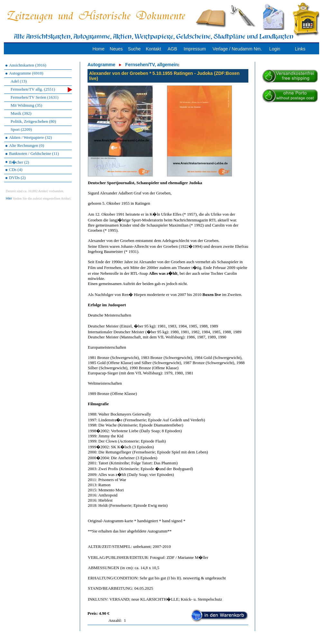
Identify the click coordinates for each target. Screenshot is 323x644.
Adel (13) (19, 81)
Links (300, 49)
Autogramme (101, 65)
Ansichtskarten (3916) (28, 65)
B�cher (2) (19, 162)
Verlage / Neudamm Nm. (237, 49)
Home (98, 49)
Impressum (195, 49)
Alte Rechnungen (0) (27, 145)
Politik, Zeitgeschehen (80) (33, 121)
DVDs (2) (17, 178)
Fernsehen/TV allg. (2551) (41, 89)
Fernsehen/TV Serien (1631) (35, 97)
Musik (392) (21, 113)
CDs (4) (16, 170)
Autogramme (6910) (26, 73)
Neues (116, 49)
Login (275, 49)
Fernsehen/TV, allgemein (152, 65)
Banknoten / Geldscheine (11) (34, 153)
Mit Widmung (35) (26, 105)
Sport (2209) (21, 129)
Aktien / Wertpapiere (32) (30, 137)
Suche (134, 49)
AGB (172, 49)
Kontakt (153, 49)
